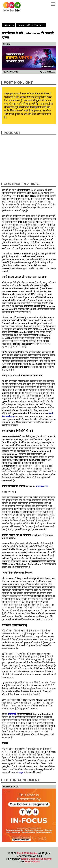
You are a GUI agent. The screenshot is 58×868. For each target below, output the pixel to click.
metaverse (42, 486)
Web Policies (32, 862)
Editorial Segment (22, 780)
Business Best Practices (31, 25)
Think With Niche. (27, 853)
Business (9, 25)
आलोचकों (12, 714)
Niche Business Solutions (36, 859)
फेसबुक (21, 772)
